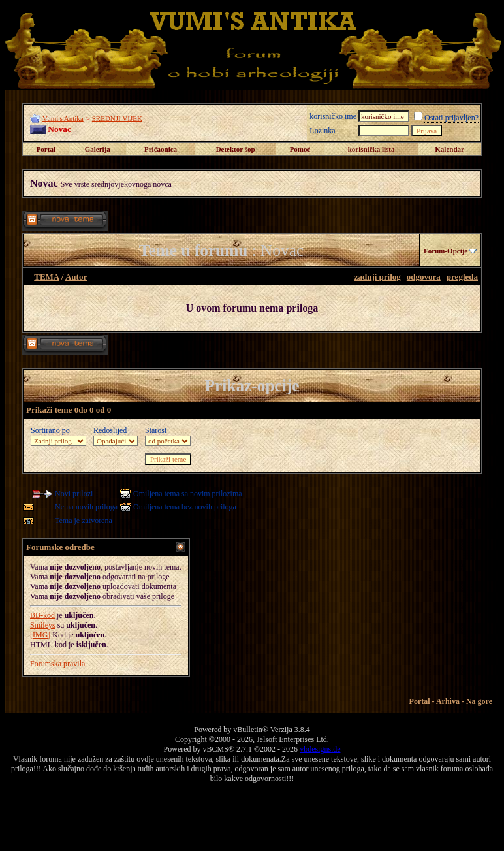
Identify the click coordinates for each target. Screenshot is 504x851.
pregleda (462, 277)
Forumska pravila (57, 664)
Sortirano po (50, 430)
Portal (46, 149)
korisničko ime (333, 116)
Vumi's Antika (63, 118)
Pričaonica (161, 149)
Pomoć (300, 149)
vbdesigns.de (320, 749)
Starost (156, 430)
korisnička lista (371, 149)
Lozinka (322, 131)
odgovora (424, 277)
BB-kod (42, 615)
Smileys (43, 625)
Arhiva (448, 701)
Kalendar (449, 149)
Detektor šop (236, 149)
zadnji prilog (378, 277)
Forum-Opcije (446, 251)
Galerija (98, 149)
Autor (76, 277)
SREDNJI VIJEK (117, 118)
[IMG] (40, 635)
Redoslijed (110, 430)
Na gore (479, 701)
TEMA (46, 277)
